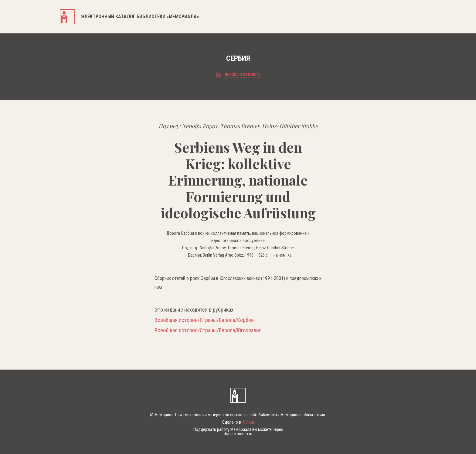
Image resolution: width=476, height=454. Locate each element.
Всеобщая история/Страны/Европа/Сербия (204, 320)
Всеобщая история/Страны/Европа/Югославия (208, 330)
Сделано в (238, 422)
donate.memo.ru (238, 434)
